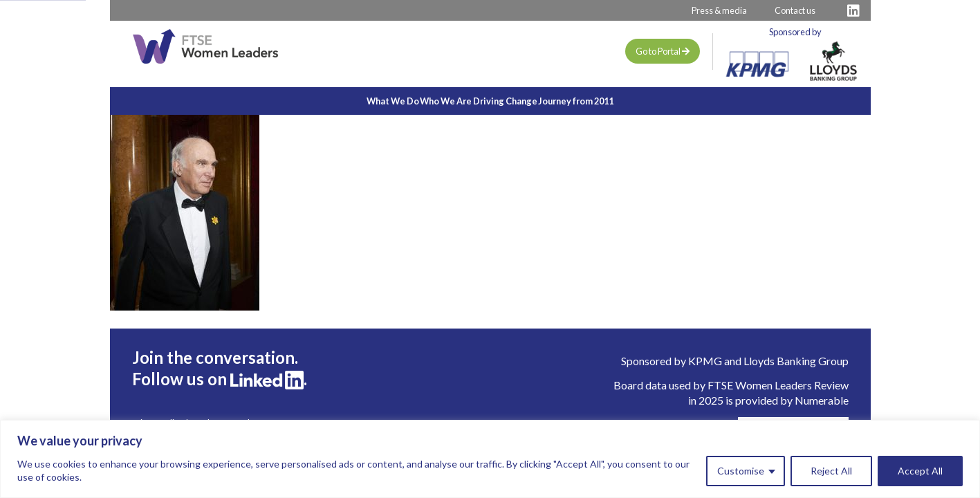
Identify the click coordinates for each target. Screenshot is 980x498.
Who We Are (430, 101)
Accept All (920, 471)
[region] (490, 459)
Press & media (719, 10)
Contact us (795, 10)
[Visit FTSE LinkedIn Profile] (853, 11)
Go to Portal (663, 51)
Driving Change (521, 101)
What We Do (344, 101)
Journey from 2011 (624, 101)
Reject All (831, 471)
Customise (741, 471)
